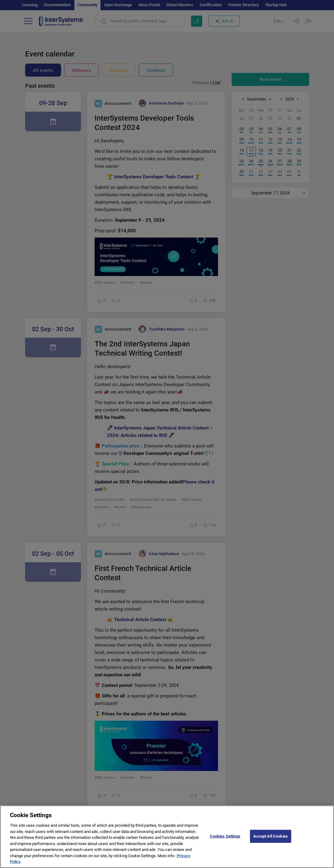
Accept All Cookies (271, 841)
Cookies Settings (225, 841)
